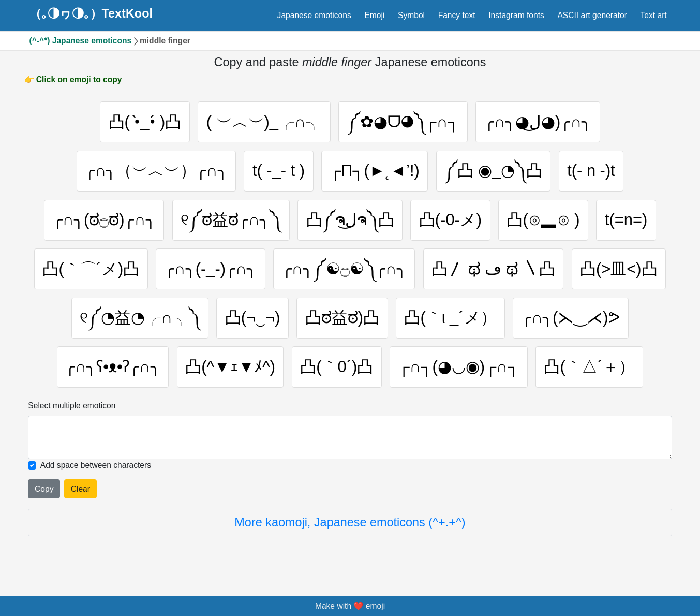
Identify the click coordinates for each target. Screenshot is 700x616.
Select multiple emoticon (72, 409)
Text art (654, 15)
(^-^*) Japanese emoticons (81, 41)
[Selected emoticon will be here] (350, 441)
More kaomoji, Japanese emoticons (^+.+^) (350, 525)
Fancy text (457, 15)
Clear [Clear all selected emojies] (80, 492)
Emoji (374, 15)
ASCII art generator (592, 15)
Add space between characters (96, 468)
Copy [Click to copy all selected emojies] (44, 492)
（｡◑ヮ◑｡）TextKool (91, 14)
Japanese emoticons (314, 15)
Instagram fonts (516, 15)
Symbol (411, 15)
